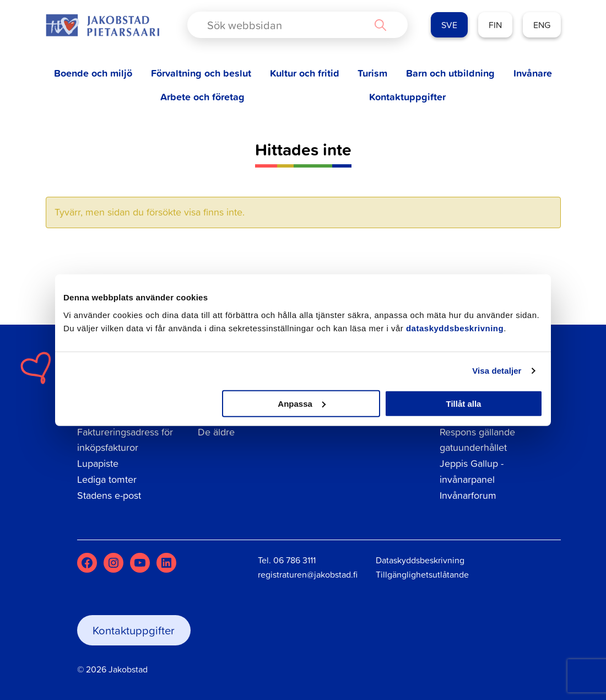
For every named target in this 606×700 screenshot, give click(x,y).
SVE (449, 25)
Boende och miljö (93, 73)
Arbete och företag (202, 97)
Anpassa (302, 403)
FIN (495, 25)
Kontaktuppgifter (407, 97)
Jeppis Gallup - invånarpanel (472, 471)
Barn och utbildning (450, 73)
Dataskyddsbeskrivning (420, 560)
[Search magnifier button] (380, 25)
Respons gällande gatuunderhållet (477, 440)
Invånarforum (468, 495)
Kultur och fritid (305, 73)
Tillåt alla (463, 403)
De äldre (216, 432)
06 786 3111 (294, 560)
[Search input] (288, 25)
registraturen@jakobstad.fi (308, 574)
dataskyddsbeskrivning (455, 328)
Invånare (533, 73)
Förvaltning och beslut (201, 73)
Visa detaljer (497, 371)
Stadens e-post (109, 495)
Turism (372, 73)
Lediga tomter (107, 479)
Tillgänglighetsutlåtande (422, 574)
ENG (542, 25)
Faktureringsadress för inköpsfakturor (125, 440)
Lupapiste (98, 463)
